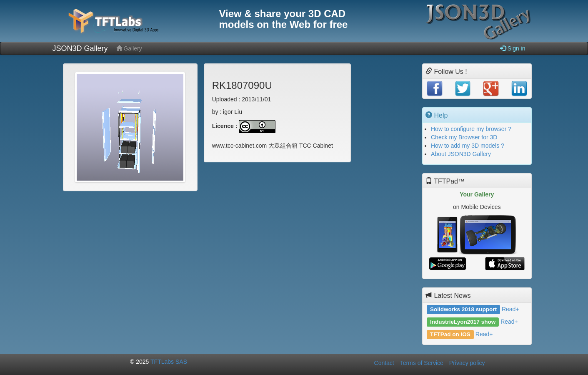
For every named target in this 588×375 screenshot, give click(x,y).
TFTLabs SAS (169, 362)
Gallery (129, 48)
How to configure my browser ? (471, 129)
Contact (384, 363)
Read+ (510, 309)
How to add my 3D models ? (468, 146)
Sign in (513, 48)
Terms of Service (422, 363)
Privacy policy (467, 363)
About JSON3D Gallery (461, 154)
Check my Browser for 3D (464, 137)
